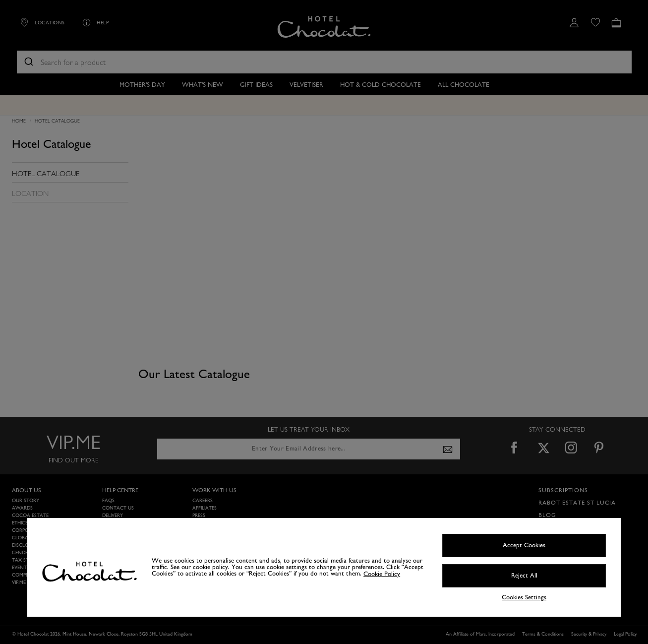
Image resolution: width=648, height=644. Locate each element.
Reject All (524, 576)
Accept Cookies (524, 545)
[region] (324, 567)
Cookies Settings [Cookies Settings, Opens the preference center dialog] (524, 598)
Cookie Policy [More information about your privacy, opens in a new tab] (382, 574)
